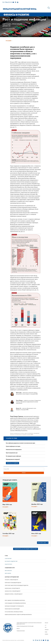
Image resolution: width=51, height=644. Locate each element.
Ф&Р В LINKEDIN (8, 573)
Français (47, 630)
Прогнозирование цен (12, 453)
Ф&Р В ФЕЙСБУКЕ (8, 571)
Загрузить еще (43, 543)
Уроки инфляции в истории (13, 446)
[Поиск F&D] (24, 469)
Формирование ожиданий (13, 459)
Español (47, 634)
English (46, 623)
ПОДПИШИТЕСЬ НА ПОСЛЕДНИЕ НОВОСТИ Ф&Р (26, 549)
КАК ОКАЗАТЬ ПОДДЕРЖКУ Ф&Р (11, 561)
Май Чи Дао (7, 24)
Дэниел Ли (6, 26)
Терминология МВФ (21, 631)
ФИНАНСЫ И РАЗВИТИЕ (12, 463)
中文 (46, 627)
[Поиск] (49, 8)
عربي (46, 625)
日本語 (46, 632)
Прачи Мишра (17, 24)
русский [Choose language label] (9, 41)
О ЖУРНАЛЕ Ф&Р (8, 559)
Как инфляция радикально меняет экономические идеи (20, 443)
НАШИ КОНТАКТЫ (8, 564)
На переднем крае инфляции (13, 456)
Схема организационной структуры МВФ (25, 626)
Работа (18, 629)
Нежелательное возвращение (14, 450)
